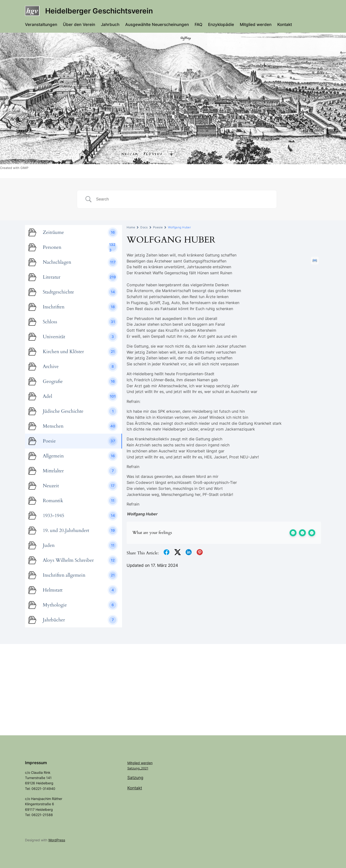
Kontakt (135, 788)
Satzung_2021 (138, 768)
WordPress (57, 840)
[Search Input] (183, 199)
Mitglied (134, 763)
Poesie (158, 227)
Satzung (135, 778)
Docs (144, 227)
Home (131, 227)
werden (147, 763)
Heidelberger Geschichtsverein (99, 11)
